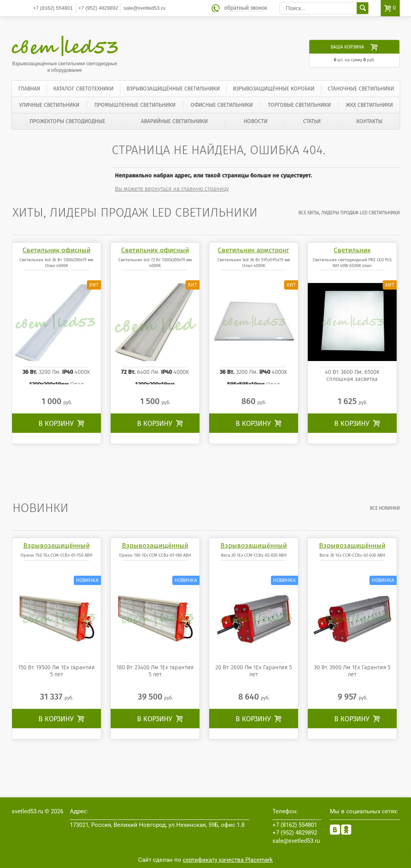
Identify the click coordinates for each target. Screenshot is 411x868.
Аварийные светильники (174, 121)
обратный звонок (246, 8)
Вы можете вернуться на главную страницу (172, 189)
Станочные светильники (361, 89)
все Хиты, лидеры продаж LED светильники (349, 213)
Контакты (369, 121)
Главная (29, 89)
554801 (53, 8)
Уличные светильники (49, 105)
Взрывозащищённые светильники (173, 89)
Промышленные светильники (135, 105)
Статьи (312, 121)
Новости (256, 121)
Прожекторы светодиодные (67, 121)
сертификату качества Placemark (228, 860)
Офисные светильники (222, 105)
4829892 (98, 8)
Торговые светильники (299, 105)
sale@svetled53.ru (144, 8)
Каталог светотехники (83, 89)
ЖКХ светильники (369, 105)
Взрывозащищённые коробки (274, 89)
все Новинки (385, 508)
